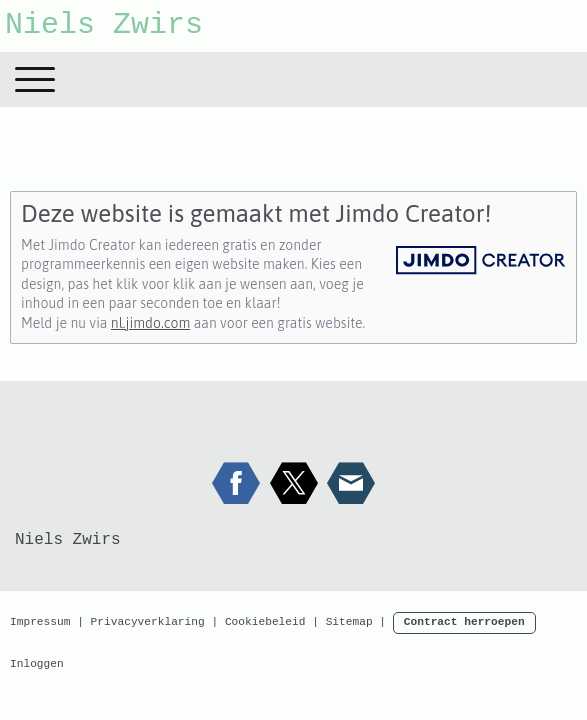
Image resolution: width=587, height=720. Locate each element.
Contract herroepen (464, 622)
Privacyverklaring (148, 622)
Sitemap (349, 622)
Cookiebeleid (265, 622)
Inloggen (37, 664)
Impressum (40, 622)
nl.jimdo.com (150, 323)
